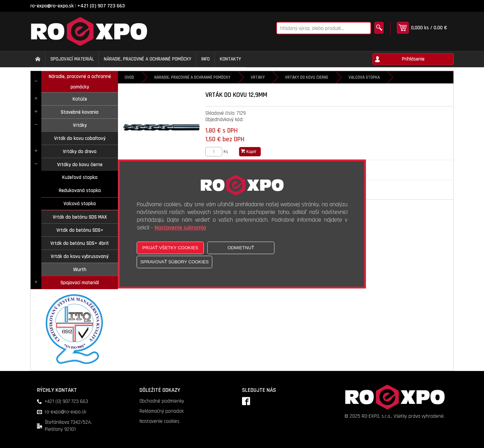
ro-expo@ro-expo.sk (52, 6)
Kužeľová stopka (80, 177)
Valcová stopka (80, 204)
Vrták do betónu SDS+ (80, 230)
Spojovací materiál (80, 283)
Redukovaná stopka (80, 191)
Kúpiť (249, 152)
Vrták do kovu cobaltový (80, 138)
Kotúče (80, 99)
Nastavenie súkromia (180, 228)
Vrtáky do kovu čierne (80, 165)
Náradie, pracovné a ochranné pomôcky (80, 82)
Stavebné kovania (80, 112)
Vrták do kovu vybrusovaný (80, 256)
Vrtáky (80, 125)
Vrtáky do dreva (80, 152)
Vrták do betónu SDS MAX (80, 217)
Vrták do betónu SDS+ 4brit (80, 243)
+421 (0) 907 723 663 (101, 6)
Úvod (129, 77)
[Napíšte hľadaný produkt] (324, 28)
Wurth (80, 270)
